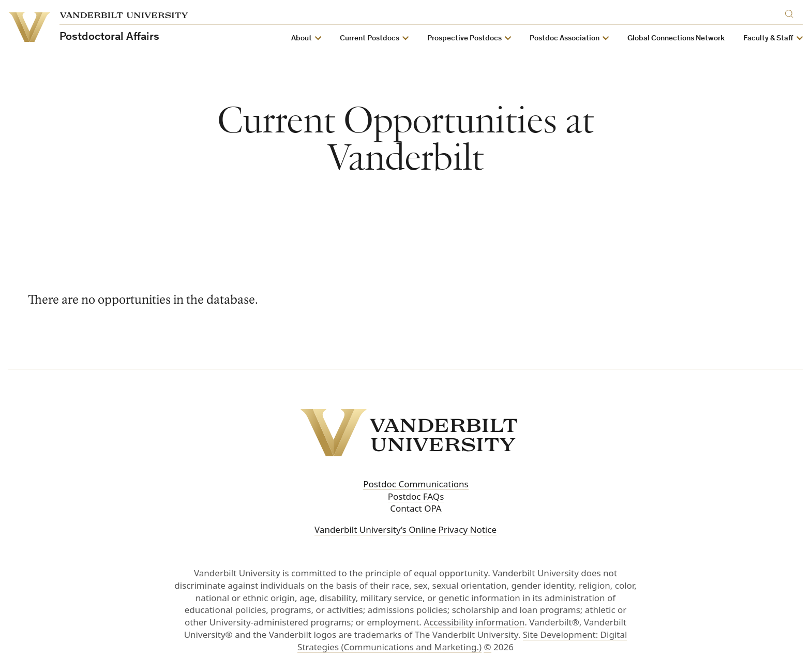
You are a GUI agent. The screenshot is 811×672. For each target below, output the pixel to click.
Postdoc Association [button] (565, 39)
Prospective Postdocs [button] (464, 39)
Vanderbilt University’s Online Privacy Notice (405, 529)
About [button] (302, 39)
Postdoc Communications (416, 484)
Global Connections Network (676, 39)
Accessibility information (474, 622)
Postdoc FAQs (416, 496)
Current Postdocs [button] (370, 39)
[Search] (791, 12)
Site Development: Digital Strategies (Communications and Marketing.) (462, 641)
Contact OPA (416, 508)
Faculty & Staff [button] (768, 39)
